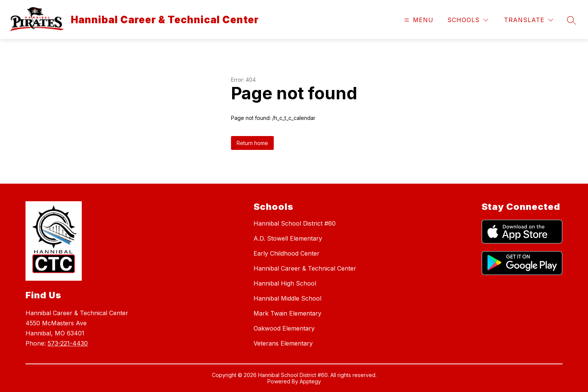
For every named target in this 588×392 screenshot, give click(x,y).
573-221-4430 (68, 343)
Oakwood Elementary (284, 328)
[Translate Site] (529, 20)
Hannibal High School (285, 283)
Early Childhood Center (286, 253)
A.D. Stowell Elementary (288, 238)
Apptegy (310, 381)
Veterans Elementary (283, 343)
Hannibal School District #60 (295, 223)
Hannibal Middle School (287, 298)
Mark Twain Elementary (287, 313)
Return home (252, 143)
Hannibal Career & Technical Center (305, 268)
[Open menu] (418, 20)
